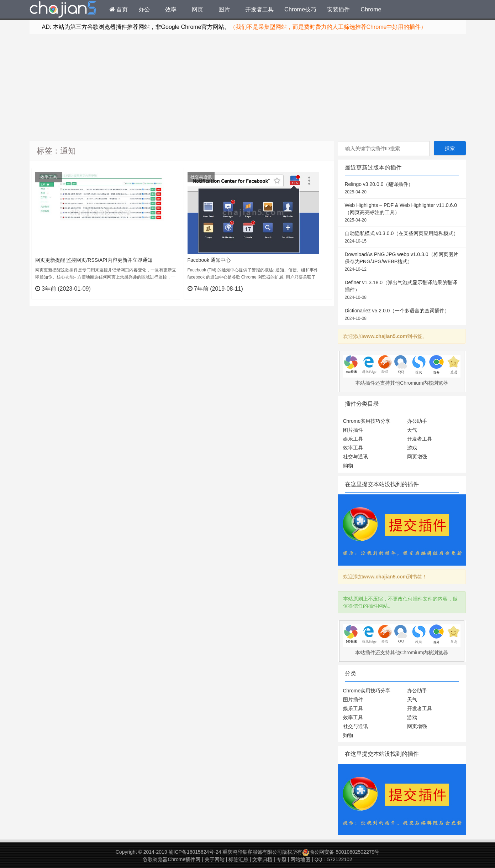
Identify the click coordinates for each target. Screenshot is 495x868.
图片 (224, 9)
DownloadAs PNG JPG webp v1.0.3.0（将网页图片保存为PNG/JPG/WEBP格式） (402, 262)
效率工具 (49, 177)
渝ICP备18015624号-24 (195, 852)
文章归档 (262, 859)
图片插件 (353, 430)
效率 (171, 9)
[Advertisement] (248, 88)
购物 (348, 466)
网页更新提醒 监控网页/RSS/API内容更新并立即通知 (94, 260)
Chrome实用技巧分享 (367, 421)
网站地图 (300, 859)
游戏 (412, 448)
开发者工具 (259, 9)
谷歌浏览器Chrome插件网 (172, 859)
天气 (412, 430)
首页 (119, 9)
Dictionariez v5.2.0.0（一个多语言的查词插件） (402, 315)
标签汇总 (238, 859)
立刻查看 (161, 289)
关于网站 (215, 859)
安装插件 (338, 9)
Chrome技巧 (300, 9)
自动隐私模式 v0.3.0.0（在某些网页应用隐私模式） (402, 238)
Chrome (371, 9)
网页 (198, 9)
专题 (281, 859)
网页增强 (417, 457)
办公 (144, 9)
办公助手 (417, 421)
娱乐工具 (353, 439)
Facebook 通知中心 (209, 260)
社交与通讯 (201, 177)
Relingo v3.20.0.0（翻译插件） (402, 188)
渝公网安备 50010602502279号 (341, 852)
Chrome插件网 (63, 10)
